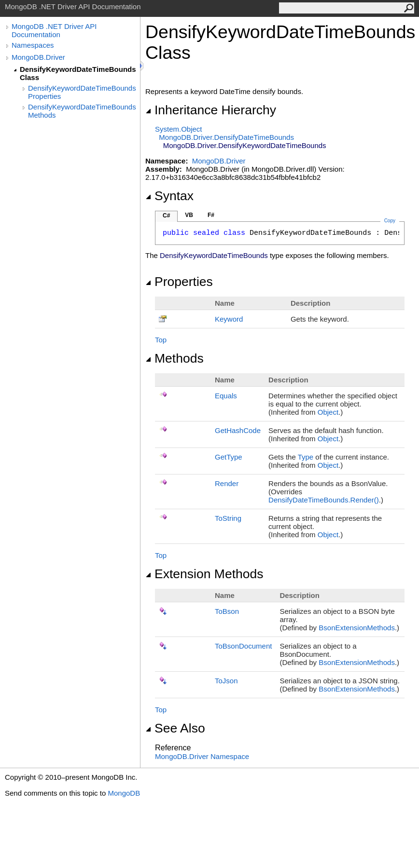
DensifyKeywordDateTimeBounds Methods (82, 111)
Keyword (229, 319)
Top (161, 340)
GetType (229, 457)
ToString (228, 518)
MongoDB (124, 793)
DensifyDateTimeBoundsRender (324, 500)
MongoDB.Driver (38, 57)
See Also (175, 728)
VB (189, 215)
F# (211, 215)
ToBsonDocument (243, 646)
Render (227, 483)
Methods (175, 358)
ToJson (226, 681)
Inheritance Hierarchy (211, 110)
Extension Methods (204, 574)
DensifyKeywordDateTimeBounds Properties (82, 92)
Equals (226, 396)
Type (306, 457)
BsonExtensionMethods (357, 628)
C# (166, 216)
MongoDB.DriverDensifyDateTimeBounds (226, 137)
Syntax (169, 196)
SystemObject (179, 129)
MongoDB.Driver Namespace (202, 756)
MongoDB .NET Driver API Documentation (54, 30)
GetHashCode (238, 430)
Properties (179, 282)
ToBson (227, 611)
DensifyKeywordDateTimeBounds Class (78, 73)
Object (328, 412)
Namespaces (33, 45)
